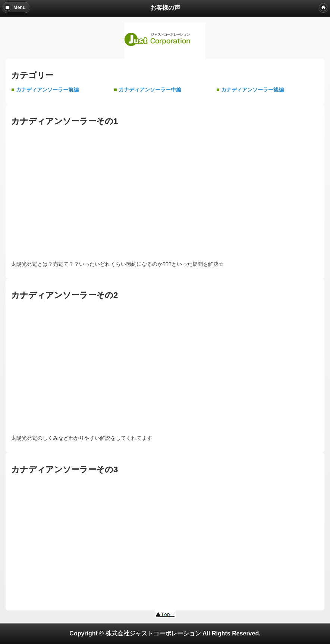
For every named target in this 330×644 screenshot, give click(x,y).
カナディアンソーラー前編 (47, 90)
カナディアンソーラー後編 (252, 90)
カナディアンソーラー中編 (150, 90)
